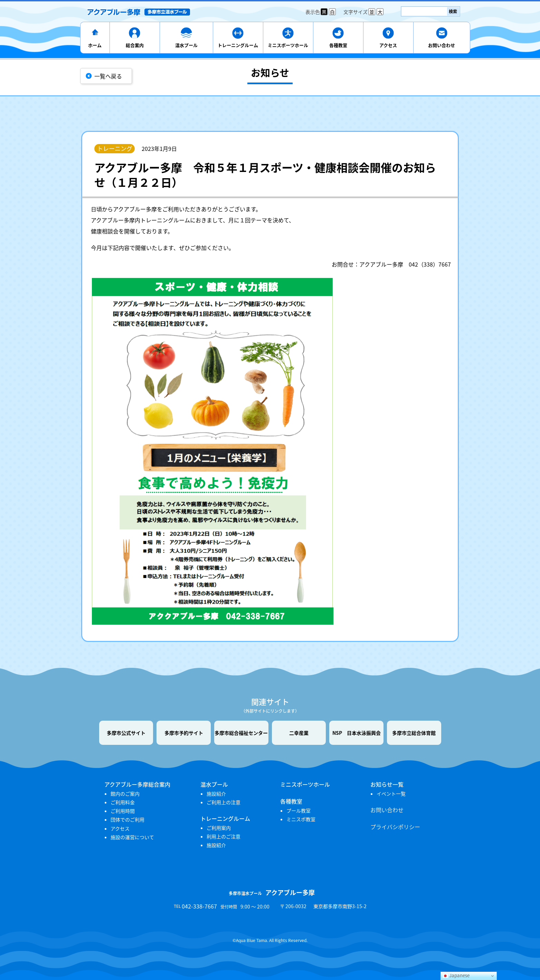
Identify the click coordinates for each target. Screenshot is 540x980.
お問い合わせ (442, 45)
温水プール (186, 45)
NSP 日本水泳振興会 (357, 733)
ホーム (95, 45)
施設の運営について (132, 837)
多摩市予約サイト (184, 733)
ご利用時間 (123, 811)
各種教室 (338, 45)
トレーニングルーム (238, 45)
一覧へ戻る (108, 76)
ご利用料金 (123, 802)
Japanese (456, 975)
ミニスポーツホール (288, 45)
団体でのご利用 (127, 819)
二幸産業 (299, 733)
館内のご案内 (125, 794)
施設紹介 (216, 794)
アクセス (388, 45)
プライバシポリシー (395, 827)
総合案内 (135, 45)
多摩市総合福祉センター (241, 733)
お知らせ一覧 (387, 784)
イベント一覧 (391, 794)
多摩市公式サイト (126, 733)
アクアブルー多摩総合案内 (137, 784)
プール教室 (299, 810)
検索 (453, 11)
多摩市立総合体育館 (414, 733)
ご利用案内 (219, 828)
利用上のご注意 (224, 836)
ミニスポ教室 (301, 819)
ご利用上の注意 (224, 802)
